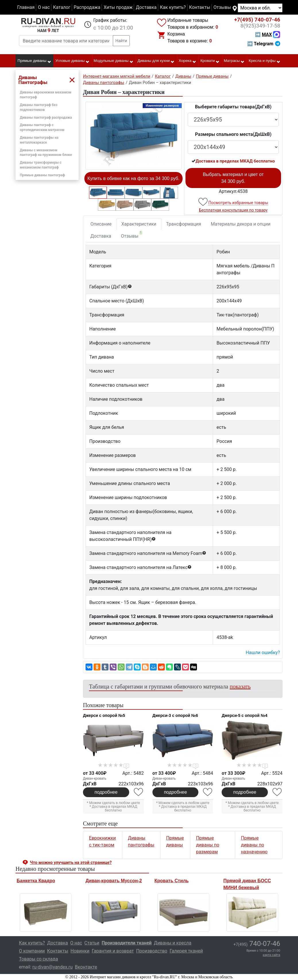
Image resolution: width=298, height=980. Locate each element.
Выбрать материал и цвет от (233, 178)
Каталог (62, 7)
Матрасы (234, 61)
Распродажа (87, 7)
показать (240, 686)
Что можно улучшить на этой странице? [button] (71, 862)
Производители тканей (127, 943)
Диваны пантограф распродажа (46, 118)
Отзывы (222, 7)
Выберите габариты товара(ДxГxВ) (233, 107)
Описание (101, 224)
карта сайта (271, 955)
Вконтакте (86, 967)
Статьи (92, 943)
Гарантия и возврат (113, 951)
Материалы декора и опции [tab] (241, 224)
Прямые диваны (34, 61)
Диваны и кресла (173, 943)
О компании (32, 951)
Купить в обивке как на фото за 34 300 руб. (134, 178)
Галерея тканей (186, 951)
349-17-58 (260, 26)
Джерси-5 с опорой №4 (244, 715)
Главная (26, 7)
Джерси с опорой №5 (104, 715)
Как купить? (173, 7)
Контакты (200, 7)
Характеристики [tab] (139, 224)
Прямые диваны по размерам (208, 845)
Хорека (187, 61)
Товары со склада (38, 959)
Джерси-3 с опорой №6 (175, 715)
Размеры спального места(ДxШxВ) (233, 134)
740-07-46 (257, 20)
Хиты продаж (118, 7)
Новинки (80, 951)
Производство (152, 951)
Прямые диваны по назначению (254, 845)
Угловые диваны (72, 61)
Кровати (210, 61)
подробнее (106, 792)
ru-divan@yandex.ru (53, 967)
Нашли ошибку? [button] (263, 653)
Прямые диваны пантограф (42, 175)
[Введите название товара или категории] (66, 41)
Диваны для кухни (156, 61)
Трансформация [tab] (184, 224)
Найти (121, 41)
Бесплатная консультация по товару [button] (233, 210)
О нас (44, 7)
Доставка (146, 7)
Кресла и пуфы (265, 61)
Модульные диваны (114, 61)
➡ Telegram (264, 44)
